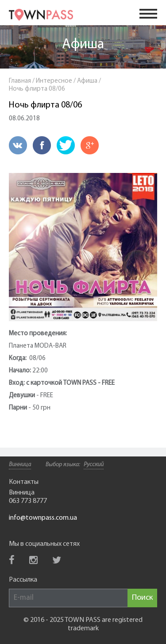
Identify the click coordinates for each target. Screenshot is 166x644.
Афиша (83, 45)
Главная (20, 81)
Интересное (54, 81)
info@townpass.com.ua (43, 518)
